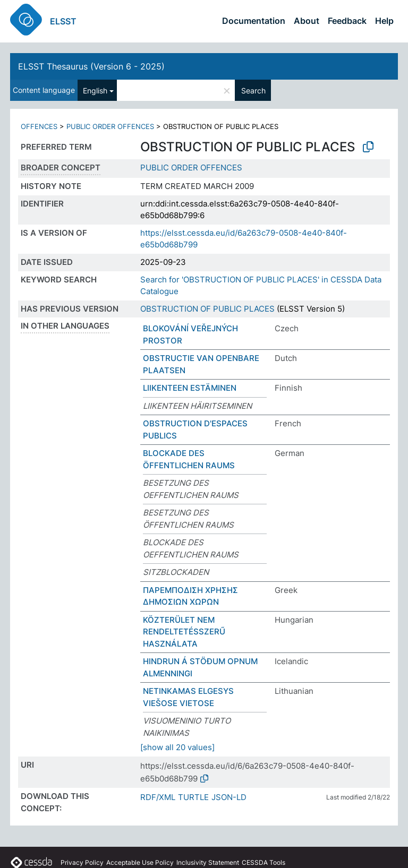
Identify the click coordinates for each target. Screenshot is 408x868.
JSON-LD (229, 797)
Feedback (347, 21)
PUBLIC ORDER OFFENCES (110, 126)
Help (384, 21)
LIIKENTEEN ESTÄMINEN (190, 388)
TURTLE (193, 797)
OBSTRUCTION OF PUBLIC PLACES (207, 309)
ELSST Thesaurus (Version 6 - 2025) (91, 66)
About (307, 21)
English (95, 91)
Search (253, 91)
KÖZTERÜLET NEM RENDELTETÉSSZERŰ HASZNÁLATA (184, 632)
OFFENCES (39, 126)
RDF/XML (158, 797)
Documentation (254, 21)
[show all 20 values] (177, 747)
